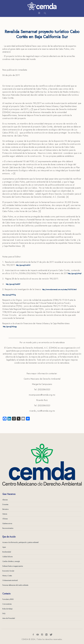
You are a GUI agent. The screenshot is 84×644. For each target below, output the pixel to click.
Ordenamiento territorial (10, 580)
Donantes (5, 504)
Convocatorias (7, 604)
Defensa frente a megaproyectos (13, 566)
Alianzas (5, 500)
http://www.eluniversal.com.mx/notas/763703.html (59, 289)
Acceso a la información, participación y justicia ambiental (20, 542)
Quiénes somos (7, 523)
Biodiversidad (7, 552)
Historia (5, 514)
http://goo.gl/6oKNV (23, 265)
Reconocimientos (8, 528)
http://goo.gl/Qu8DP (13, 284)
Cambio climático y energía (11, 561)
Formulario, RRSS (8, 599)
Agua (4, 547)
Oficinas (5, 519)
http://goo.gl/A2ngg (10, 327)
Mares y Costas (7, 576)
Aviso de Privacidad (9, 618)
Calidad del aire (7, 557)
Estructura (5, 509)
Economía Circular (8, 571)
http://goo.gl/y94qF (75, 274)
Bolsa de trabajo (7, 609)
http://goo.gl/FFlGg (9, 295)
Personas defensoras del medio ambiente (15, 585)
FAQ (4, 614)
